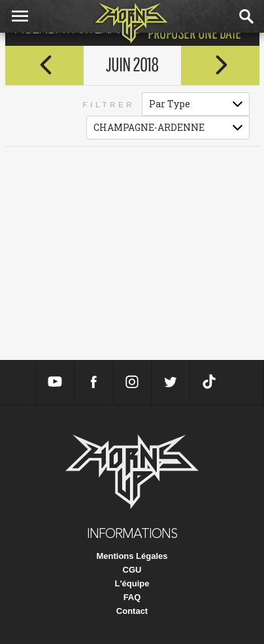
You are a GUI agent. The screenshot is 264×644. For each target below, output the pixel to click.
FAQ (132, 597)
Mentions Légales (132, 556)
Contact (132, 611)
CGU (132, 570)
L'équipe (132, 583)
